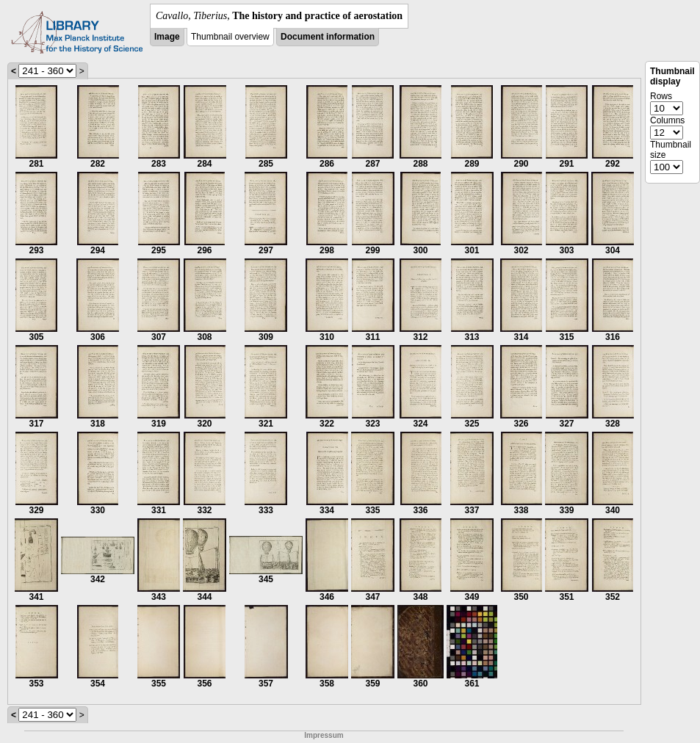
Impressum (324, 735)
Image (167, 37)
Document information (328, 37)
